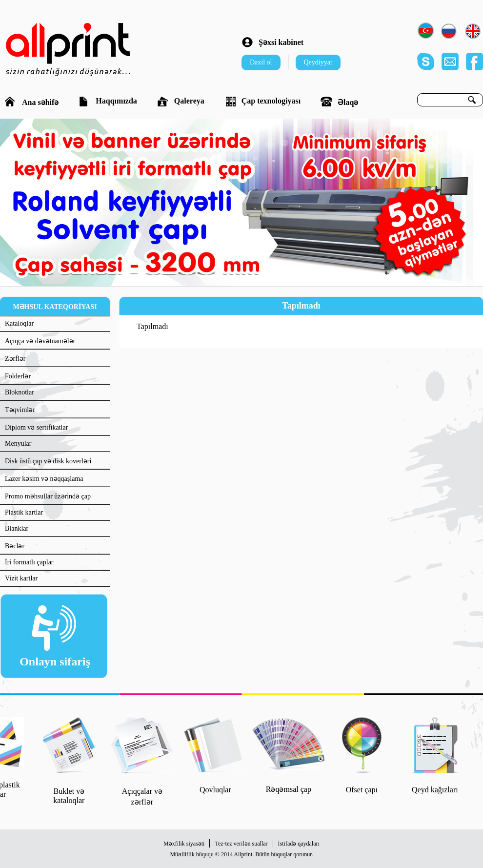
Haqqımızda (108, 102)
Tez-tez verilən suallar (241, 844)
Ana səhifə (32, 102)
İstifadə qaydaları (299, 844)
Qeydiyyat (318, 62)
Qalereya (181, 102)
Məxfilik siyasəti (184, 844)
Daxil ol (261, 62)
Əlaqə (339, 102)
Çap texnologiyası (262, 102)
